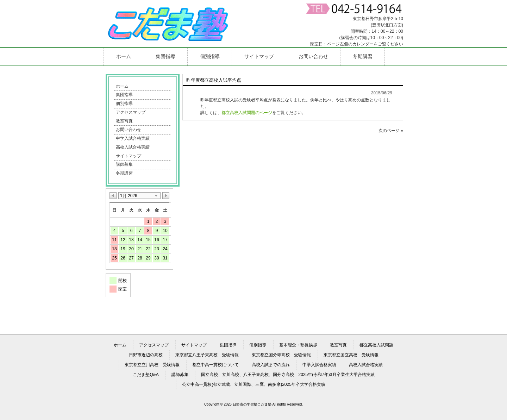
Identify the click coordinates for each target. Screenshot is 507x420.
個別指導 (124, 104)
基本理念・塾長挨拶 (298, 345)
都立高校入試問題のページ (247, 113)
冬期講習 (124, 173)
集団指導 (124, 95)
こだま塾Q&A (146, 375)
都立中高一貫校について (215, 365)
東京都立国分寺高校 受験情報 (281, 355)
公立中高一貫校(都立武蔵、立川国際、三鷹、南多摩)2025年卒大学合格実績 (254, 384)
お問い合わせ (129, 130)
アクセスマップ (131, 112)
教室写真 (124, 121)
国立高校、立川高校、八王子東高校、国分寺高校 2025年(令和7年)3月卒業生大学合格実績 (288, 375)
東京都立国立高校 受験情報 (351, 355)
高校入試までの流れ (271, 365)
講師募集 (124, 164)
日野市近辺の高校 (146, 355)
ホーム (122, 86)
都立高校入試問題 (376, 345)
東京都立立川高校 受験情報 (152, 365)
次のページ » (391, 131)
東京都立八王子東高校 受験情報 (207, 355)
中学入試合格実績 (133, 138)
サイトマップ (129, 156)
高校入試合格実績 (133, 147)
